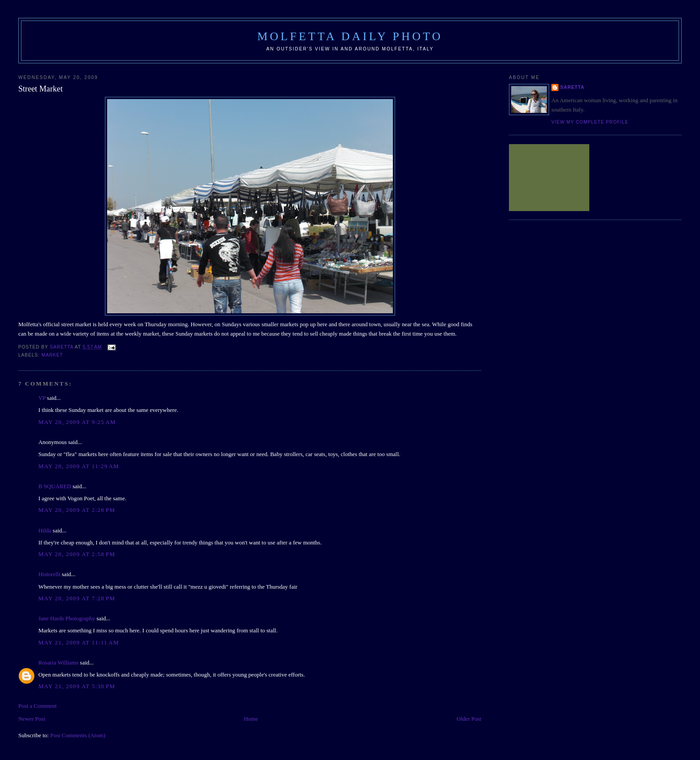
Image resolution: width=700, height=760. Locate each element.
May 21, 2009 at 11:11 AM (79, 642)
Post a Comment (37, 706)
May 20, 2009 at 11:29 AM (79, 466)
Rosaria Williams (58, 662)
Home (251, 719)
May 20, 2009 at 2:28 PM (77, 510)
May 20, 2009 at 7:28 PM (77, 598)
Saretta (572, 87)
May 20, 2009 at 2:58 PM (77, 554)
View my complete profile (590, 122)
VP (42, 398)
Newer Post (32, 719)
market (52, 355)
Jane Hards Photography (67, 618)
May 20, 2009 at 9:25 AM (77, 422)
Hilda (45, 530)
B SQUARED (55, 486)
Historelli (49, 574)
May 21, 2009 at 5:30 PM (77, 686)
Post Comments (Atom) (78, 735)
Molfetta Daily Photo (350, 36)
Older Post (469, 719)
